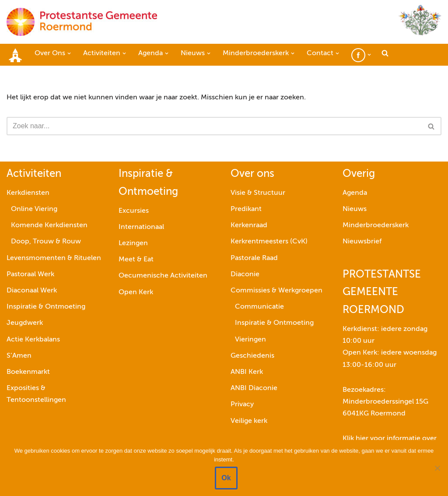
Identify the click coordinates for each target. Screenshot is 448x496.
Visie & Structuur (258, 193)
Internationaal (141, 227)
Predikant (246, 209)
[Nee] (437, 468)
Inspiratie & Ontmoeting (46, 307)
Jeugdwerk (25, 323)
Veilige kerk (249, 421)
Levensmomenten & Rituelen (54, 258)
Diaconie (245, 274)
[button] (69, 53)
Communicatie (259, 307)
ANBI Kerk (247, 372)
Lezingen (133, 243)
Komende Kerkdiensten (49, 225)
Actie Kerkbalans (33, 340)
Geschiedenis (252, 356)
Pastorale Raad (254, 258)
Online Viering (34, 209)
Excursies (134, 211)
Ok (226, 478)
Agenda (355, 193)
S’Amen (19, 356)
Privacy (242, 405)
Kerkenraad (249, 225)
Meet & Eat (136, 260)
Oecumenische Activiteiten (163, 276)
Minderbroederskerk (376, 225)
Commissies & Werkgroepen (276, 291)
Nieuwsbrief (362, 242)
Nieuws (355, 209)
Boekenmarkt (28, 372)
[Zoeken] (214, 126)
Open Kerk (136, 292)
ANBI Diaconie (254, 388)
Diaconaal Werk (32, 291)
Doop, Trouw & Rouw (46, 242)
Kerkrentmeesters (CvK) (269, 242)
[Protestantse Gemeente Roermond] (82, 22)
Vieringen (250, 340)
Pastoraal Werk (30, 274)
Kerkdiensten (28, 193)
